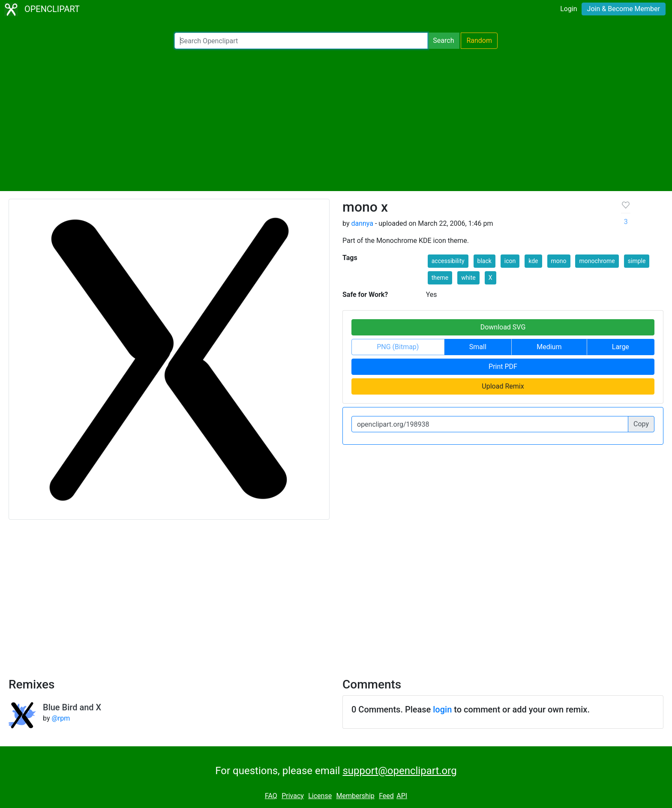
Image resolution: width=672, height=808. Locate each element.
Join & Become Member (624, 9)
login (442, 709)
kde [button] (533, 261)
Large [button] (621, 347)
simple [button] (637, 261)
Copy (641, 424)
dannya (362, 223)
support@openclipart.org (399, 771)
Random (479, 40)
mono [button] (559, 261)
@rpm (61, 718)
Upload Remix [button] (503, 386)
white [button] (468, 278)
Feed (386, 796)
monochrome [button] (597, 261)
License (320, 796)
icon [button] (510, 261)
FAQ (271, 796)
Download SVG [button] (503, 327)
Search (443, 40)
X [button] (490, 278)
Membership (355, 796)
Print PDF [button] (503, 367)
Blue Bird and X (72, 707)
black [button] (484, 261)
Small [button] (478, 347)
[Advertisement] (336, 120)
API (402, 796)
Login (568, 9)
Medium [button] (549, 347)
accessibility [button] (448, 261)
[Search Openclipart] (301, 41)
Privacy (293, 796)
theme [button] (440, 278)
